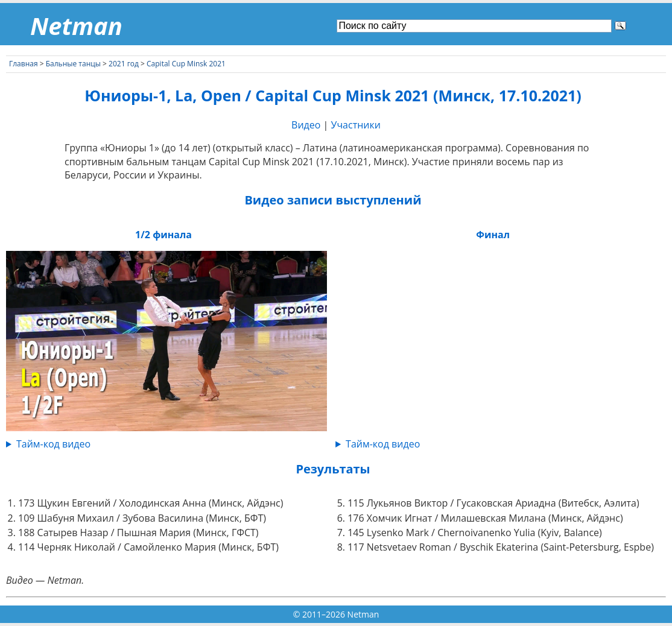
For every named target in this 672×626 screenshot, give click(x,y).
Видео (306, 125)
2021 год (124, 64)
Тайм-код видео (53, 444)
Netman (76, 26)
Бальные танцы (73, 64)
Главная (24, 64)
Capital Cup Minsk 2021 (186, 64)
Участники (356, 125)
